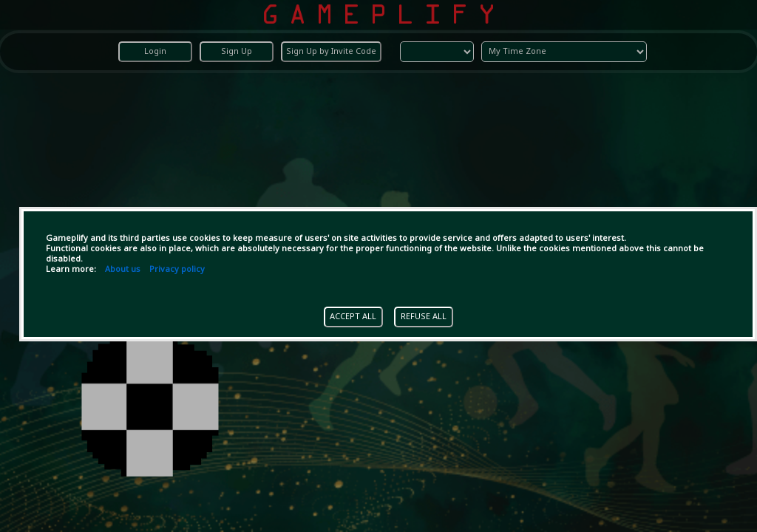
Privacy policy (177, 270)
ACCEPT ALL (353, 317)
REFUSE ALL (424, 317)
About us (123, 270)
